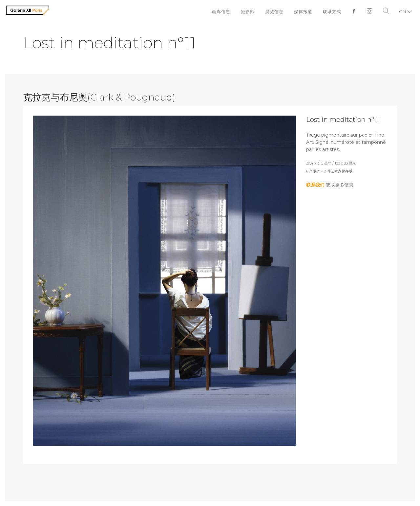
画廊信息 (221, 11)
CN (403, 11)
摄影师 (248, 11)
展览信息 (274, 11)
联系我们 (315, 185)
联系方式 (332, 11)
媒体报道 (303, 11)
